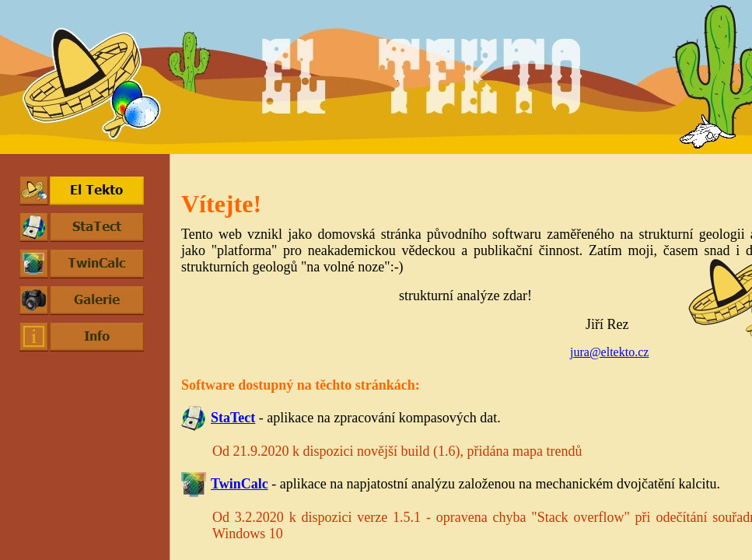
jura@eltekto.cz (609, 352)
